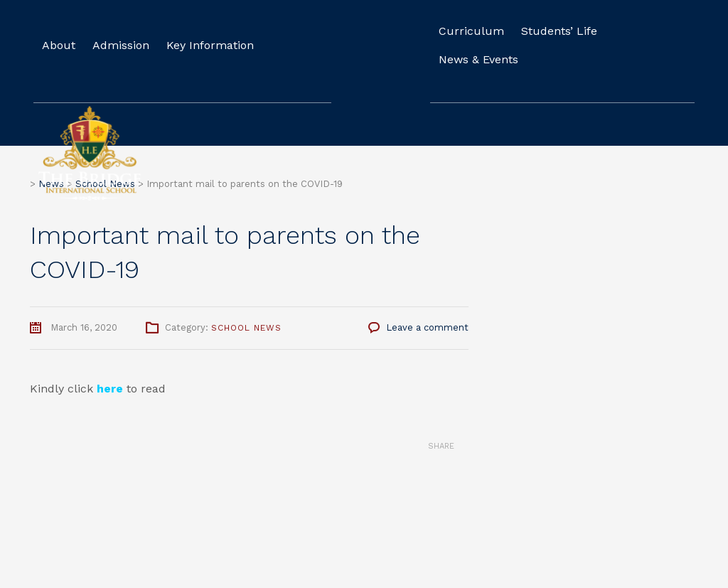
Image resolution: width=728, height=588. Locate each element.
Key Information (210, 45)
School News (246, 328)
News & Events (478, 59)
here (110, 389)
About (59, 45)
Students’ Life (559, 31)
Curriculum (471, 31)
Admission (121, 45)
